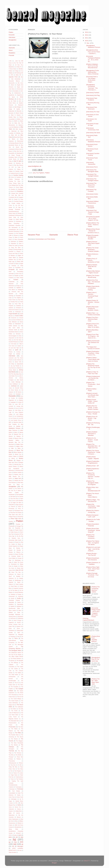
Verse (10, 807)
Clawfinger (20, 189)
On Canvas (20, 497)
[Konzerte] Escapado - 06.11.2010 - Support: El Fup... (93, 218)
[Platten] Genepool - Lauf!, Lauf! (93, 516)
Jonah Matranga (16, 382)
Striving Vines (12, 616)
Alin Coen (20, 83)
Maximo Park (18, 438)
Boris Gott (19, 149)
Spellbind (11, 604)
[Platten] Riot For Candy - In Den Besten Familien (92, 408)
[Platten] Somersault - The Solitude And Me (93, 342)
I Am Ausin (14, 344)
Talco (19, 632)
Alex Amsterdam (16, 79)
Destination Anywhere (15, 225)
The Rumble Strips (14, 735)
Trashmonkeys (19, 777)
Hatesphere (18, 324)
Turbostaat (20, 789)
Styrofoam (20, 616)
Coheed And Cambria (17, 193)
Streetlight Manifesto (15, 614)
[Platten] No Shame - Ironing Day (93, 511)
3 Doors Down (13, 69)
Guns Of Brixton (17, 320)
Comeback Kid (13, 197)
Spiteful (12, 606)
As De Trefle (12, 101)
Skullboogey (18, 580)
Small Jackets (19, 584)
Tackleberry (12, 630)
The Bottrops (15, 663)
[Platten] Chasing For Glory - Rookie (93, 413)
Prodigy (11, 530)
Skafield (18, 576)
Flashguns (20, 290)
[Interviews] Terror (92, 167)
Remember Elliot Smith (15, 540)
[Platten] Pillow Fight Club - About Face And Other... (93, 569)
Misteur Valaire (13, 456)
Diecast (16, 235)
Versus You (18, 807)
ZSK (10, 835)
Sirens (19, 574)
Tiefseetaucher (13, 763)
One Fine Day (14, 499)
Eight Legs (12, 262)
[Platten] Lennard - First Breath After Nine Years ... (93, 395)
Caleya (19, 169)
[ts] (13, 846)
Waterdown (12, 815)
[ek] (22, 837)
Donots (21, 245)
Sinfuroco (11, 574)
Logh (10, 412)
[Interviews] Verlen (92, 194)
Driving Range (18, 249)
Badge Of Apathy (14, 109)
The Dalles (18, 673)
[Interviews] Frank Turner (92, 159)
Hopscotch (11, 338)
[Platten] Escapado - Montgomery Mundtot (93, 237)
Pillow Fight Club (16, 519)
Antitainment (18, 93)
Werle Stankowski (13, 819)
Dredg (10, 249)
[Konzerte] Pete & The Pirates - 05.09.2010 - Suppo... (92, 79)
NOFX (10, 478)
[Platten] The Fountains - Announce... (91, 537)
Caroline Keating (18, 175)
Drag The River (16, 248)
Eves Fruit (19, 274)
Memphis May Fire (15, 442)
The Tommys (18, 753)
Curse (10, 205)
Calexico (11, 169)
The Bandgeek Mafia (15, 651)
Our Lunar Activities (18, 501)
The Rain (21, 727)
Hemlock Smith (13, 330)
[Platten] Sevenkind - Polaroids (93, 525)
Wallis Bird (19, 811)
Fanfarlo (16, 280)
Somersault (12, 596)
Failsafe (16, 276)
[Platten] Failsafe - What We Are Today (92, 266)
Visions (19, 809)
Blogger (54, 863)
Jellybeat (19, 368)
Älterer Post (73, 235)
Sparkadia (11, 602)
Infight (10, 354)
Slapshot (11, 582)
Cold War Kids (16, 195)
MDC (10, 422)
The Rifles (18, 733)
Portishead (11, 526)
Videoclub (11, 809)
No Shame (18, 488)
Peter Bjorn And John (15, 515)
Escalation (18, 267)
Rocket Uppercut (13, 546)
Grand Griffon (19, 316)
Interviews (12, 37)
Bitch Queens (19, 129)
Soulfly (19, 598)
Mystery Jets (18, 474)
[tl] (22, 844)
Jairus (10, 362)
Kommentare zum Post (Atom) (45, 239)
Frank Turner (12, 300)
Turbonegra (18, 787)
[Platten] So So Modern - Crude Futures (92, 440)
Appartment (20, 95)
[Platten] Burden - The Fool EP (92, 554)
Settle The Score (19, 562)
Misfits (10, 454)
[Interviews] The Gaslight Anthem (92, 175)
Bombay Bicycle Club (16, 143)
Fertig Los (19, 286)
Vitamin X (11, 811)
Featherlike (12, 282)
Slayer (19, 582)
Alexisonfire (12, 83)
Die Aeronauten (13, 227)
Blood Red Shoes (19, 137)
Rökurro (18, 552)
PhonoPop (20, 517)
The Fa (17, 683)
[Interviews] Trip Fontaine (91, 190)
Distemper (13, 241)
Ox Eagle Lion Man (16, 503)
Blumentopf (20, 141)
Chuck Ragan (19, 187)
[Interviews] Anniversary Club (93, 129)
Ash (20, 101)
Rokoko (18, 548)
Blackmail (14, 131)
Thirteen (19, 759)
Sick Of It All (20, 570)
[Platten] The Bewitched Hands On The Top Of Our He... (93, 366)
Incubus (18, 352)
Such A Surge (17, 620)
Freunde (11, 55)
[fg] (14, 839)
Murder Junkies (17, 472)
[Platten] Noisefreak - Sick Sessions (93, 559)
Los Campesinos (19, 416)
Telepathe (21, 635)
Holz (20, 336)
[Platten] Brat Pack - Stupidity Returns (96, 639)
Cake (19, 167)
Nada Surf (18, 478)
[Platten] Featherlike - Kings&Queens (93, 462)
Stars (20, 610)
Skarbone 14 (12, 578)
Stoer (19, 612)
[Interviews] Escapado (90, 207)
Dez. (88, 43)
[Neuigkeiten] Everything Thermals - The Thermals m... (92, 87)
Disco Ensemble (19, 239)
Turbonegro (12, 789)
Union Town (12, 797)
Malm (16, 432)
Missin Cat (18, 454)
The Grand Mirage (16, 699)
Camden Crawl (19, 171)
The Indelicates (19, 707)
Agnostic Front (13, 77)
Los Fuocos (14, 418)
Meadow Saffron (14, 440)
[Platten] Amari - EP (93, 466)
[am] (20, 835)
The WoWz (19, 755)
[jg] (10, 842)
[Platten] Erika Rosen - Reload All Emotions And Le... (93, 231)
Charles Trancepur (14, 179)
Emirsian (14, 266)
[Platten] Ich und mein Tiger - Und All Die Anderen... (93, 549)
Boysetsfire (12, 153)
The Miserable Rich (14, 721)
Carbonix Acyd (14, 173)
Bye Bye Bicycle (19, 165)
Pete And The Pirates (16, 513)
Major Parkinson (13, 430)
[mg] (15, 842)
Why (16, 821)
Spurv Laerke (12, 610)
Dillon (16, 237)
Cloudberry (20, 191)
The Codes (20, 667)
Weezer (19, 817)
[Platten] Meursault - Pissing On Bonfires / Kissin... (93, 308)
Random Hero (16, 538)
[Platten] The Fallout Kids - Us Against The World (93, 543)
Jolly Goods (20, 380)
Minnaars (11, 450)
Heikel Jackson (13, 326)
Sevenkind (14, 564)
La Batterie (20, 400)
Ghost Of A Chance (14, 310)
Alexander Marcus (14, 81)
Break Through (16, 155)
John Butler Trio (13, 376)
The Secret (20, 737)
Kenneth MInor (19, 388)
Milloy (19, 448)
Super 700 (11, 626)
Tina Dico (13, 765)
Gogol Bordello (13, 314)
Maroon (11, 436)
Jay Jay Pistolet (15, 366)
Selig (10, 562)
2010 (87, 41)
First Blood (12, 290)
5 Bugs (16, 71)
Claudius (13, 189)
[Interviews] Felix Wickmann (92, 108)
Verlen (19, 805)
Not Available (20, 494)
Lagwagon (13, 402)
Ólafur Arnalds (12, 852)
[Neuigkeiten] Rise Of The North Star (96, 659)
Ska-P (10, 576)
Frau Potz (20, 300)
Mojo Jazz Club (13, 462)
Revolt (17, 542)
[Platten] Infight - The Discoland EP (93, 501)
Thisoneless (12, 761)
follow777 (87, 861)
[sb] (15, 844)
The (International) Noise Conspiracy (16, 640)
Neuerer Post (34, 235)
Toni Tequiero (18, 771)
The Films (20, 685)
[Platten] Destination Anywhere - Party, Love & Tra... (93, 353)
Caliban (11, 171)
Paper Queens (19, 505)
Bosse (10, 151)
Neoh (18, 485)
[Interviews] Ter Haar (93, 112)
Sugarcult (11, 622)
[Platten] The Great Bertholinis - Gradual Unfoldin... (93, 249)
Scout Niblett (12, 558)
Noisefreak (11, 494)
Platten (47, 173)
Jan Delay (11, 364)
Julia (22, 384)
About (11, 50)
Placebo (11, 521)
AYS (12, 75)
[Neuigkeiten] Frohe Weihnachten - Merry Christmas (93, 72)
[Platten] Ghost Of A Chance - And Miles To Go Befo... (93, 325)
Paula (19, 507)
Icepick (19, 346)
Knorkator (18, 394)
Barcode (19, 111)
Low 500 (21, 418)
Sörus (18, 628)
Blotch (14, 139)
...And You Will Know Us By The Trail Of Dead (16, 63)
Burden (11, 163)
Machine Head (17, 422)
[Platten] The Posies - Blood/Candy (93, 276)
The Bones (12, 661)
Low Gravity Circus (16, 420)
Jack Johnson (18, 360)
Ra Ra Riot (20, 536)
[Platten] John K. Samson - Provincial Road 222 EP (92, 295)
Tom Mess (20, 769)
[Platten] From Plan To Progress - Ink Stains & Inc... (93, 336)
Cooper (16, 199)
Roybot (11, 550)
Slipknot (11, 584)
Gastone (11, 308)
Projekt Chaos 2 (19, 530)
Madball (18, 426)
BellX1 (16, 121)
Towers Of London (18, 773)
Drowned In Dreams (15, 251)
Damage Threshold (14, 209)
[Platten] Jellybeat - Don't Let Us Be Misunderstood (92, 66)
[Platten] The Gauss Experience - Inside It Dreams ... (93, 452)
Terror (16, 638)
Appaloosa (11, 95)
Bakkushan (12, 111)
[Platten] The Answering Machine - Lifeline (95, 589)
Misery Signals (18, 452)
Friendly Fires (14, 302)
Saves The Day (19, 554)
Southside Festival (14, 600)
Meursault (11, 444)
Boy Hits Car (18, 151)
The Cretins (14, 669)
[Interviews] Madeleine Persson (93, 141)
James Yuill (18, 362)
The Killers (13, 709)
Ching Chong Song (15, 183)
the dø (20, 850)
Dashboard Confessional (15, 215)
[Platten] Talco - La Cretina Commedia (93, 314)
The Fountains (15, 687)
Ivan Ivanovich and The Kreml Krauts (16, 358)
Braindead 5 (20, 153)
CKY (13, 167)
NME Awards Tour (14, 476)
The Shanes (14, 739)
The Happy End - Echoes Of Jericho (93, 348)
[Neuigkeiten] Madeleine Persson (93, 46)
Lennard (11, 406)
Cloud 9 (13, 191)
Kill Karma (18, 392)
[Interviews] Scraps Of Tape (92, 124)
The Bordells (20, 661)
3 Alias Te (19, 67)
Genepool (18, 308)
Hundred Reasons (13, 342)
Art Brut (19, 99)
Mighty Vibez (20, 446)
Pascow (13, 507)
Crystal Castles (16, 203)
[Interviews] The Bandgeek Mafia (92, 171)
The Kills (21, 709)
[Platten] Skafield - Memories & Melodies (92, 434)
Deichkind (18, 221)
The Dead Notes (13, 675)
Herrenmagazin (13, 336)
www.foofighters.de (35, 166)
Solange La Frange (16, 594)
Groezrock (14, 318)
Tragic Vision (14, 775)
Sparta (19, 602)
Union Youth (20, 797)
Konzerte (12, 35)
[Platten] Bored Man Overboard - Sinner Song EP (93, 530)
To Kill (20, 765)
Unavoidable (12, 793)
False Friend (20, 278)
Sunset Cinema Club (15, 624)
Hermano (18, 334)
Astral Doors (12, 103)
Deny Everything (14, 223)
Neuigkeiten (13, 40)
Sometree (21, 596)
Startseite (54, 235)
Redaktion (12, 53)
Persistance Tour (19, 511)
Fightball (19, 288)
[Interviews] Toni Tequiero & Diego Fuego (93, 212)
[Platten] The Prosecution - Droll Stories (93, 384)
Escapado (12, 270)
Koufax (13, 398)
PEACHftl (11, 505)
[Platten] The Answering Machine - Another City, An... (93, 476)
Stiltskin (11, 612)
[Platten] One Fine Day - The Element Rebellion (93, 282)
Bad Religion (18, 107)
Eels (20, 260)
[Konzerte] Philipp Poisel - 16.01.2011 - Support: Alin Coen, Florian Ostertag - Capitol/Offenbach (91, 614)
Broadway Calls (13, 157)
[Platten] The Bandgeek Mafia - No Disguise (93, 483)
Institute (18, 354)
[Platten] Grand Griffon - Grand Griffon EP (92, 401)
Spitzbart (19, 606)
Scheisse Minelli (16, 556)
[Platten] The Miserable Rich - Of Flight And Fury (93, 446)
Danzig (19, 213)
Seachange (18, 560)
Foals (10, 298)
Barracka (11, 113)
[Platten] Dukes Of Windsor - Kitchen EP (93, 302)
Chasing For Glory (14, 181)
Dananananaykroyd (14, 211)
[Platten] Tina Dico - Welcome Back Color (93, 319)
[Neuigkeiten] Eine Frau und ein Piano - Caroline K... (93, 52)
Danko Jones (12, 213)
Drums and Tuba (13, 253)
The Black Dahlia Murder (16, 656)
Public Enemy (14, 532)
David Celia (12, 217)
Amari (12, 85)
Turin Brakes (16, 791)
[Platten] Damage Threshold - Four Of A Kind (92, 575)
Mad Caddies (13, 424)
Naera (10, 480)
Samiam (11, 554)
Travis (12, 779)
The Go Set (20, 697)
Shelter (16, 566)
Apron (13, 97)
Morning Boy (18, 464)
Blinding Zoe (20, 133)
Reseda (11, 542)
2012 (87, 35)
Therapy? (11, 757)
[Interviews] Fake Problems (92, 99)
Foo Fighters (40, 173)
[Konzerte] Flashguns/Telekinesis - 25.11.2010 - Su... (93, 59)
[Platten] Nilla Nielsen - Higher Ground (93, 272)
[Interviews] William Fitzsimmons (93, 202)
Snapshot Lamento (18, 588)
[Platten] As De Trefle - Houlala (93, 520)
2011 (87, 38)
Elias (17, 264)
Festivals (11, 288)
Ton (11, 771)
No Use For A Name (15, 490)
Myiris (10, 474)
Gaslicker (19, 306)
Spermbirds (20, 604)
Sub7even (13, 618)
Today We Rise (13, 767)
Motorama (11, 470)
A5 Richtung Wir (19, 73)
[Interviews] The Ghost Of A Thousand (91, 185)
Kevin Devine (15, 390)
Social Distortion (19, 592)
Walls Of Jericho (14, 813)
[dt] (17, 837)
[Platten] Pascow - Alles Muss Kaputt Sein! (93, 243)
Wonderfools (18, 827)
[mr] (34, 173)
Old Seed (13, 497)
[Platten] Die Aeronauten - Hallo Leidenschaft (93, 506)
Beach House (20, 113)
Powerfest (18, 528)
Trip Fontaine (20, 779)
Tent (18, 637)
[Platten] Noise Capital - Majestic (93, 458)
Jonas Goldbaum (13, 384)
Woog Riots (13, 829)
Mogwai (19, 460)
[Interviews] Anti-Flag (93, 95)
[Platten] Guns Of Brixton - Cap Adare (92, 418)
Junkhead (14, 386)
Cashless (19, 177)
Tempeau (13, 637)
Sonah (13, 598)
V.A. (16, 803)
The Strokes (14, 745)
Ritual (19, 544)
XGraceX (18, 833)
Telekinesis (12, 635)
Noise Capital (14, 492)
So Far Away (14, 590)
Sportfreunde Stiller (14, 608)
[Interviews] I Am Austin (92, 120)
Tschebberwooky (13, 785)
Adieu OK (18, 75)
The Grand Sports (14, 701)
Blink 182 (14, 135)
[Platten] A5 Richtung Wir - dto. (93, 424)
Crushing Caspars (18, 201)
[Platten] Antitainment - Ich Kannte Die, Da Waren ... (93, 378)
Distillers (21, 241)
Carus (12, 177)
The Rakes (14, 729)
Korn (22, 396)
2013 (87, 32)
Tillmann (21, 763)
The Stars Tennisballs (17, 743)
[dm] (10, 837)
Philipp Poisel (12, 517)
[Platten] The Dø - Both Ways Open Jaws (95, 681)
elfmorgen (20, 846)
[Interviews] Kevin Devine (92, 145)
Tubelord (11, 787)
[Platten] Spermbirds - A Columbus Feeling (93, 288)
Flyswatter (18, 296)
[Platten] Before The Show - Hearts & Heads (93, 225)
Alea (22, 77)
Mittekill (21, 456)
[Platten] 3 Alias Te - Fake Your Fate (93, 373)
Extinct (10, 276)
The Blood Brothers (16, 659)
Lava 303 (18, 404)
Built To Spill (17, 161)
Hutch (22, 342)
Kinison (11, 394)
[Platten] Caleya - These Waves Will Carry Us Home (93, 359)
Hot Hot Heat (18, 340)
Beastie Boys (12, 117)
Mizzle (13, 458)
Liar (17, 408)
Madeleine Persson (15, 428)
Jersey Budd (12, 370)
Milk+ (13, 448)
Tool (10, 773)
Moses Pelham (13, 466)
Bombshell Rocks (13, 145)
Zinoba (15, 835)
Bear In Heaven (16, 115)
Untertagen (14, 799)
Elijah (22, 264)
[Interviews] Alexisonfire (91, 163)
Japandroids (20, 364)
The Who (11, 755)
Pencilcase (11, 509)
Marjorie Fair (18, 434)
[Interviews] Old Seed (93, 133)
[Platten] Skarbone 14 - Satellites (93, 563)
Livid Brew (18, 410)
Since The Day (16, 572)
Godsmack (18, 312)
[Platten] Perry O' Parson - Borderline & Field (93, 260)
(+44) (10, 61)
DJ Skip (18, 207)
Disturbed (13, 243)
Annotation (16, 91)
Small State (14, 586)
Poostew (18, 524)
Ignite (17, 350)
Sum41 (19, 622)
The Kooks (14, 711)
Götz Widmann (13, 322)
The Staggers (20, 741)
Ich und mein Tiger (14, 348)
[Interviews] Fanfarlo (93, 93)
